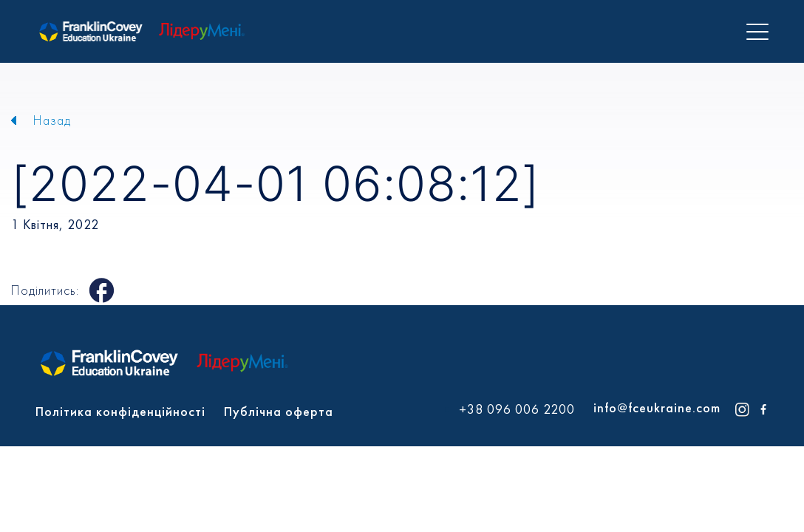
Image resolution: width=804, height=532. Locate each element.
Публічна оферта (279, 411)
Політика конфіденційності (120, 411)
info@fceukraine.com (657, 407)
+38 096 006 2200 (517, 409)
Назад (52, 120)
